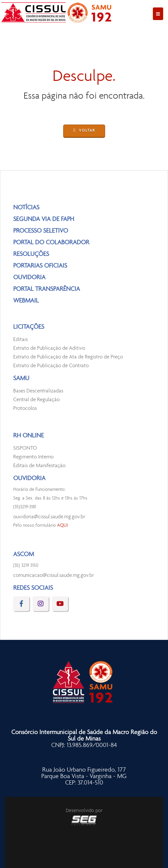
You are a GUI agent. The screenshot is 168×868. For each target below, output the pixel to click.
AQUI (63, 526)
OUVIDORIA (29, 278)
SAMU (21, 379)
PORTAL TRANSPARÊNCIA (47, 289)
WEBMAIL (26, 301)
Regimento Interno (33, 457)
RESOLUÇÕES (31, 254)
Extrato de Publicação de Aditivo (49, 348)
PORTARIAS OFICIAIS (40, 266)
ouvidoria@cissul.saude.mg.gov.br (49, 517)
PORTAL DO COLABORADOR (51, 243)
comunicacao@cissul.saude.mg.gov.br (54, 575)
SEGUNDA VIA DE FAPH (44, 219)
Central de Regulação (36, 400)
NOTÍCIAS (26, 208)
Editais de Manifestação (39, 466)
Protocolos (25, 408)
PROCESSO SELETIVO (41, 231)
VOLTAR (84, 131)
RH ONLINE (29, 436)
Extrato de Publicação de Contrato (51, 366)
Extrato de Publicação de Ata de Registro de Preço (68, 357)
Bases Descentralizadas (38, 391)
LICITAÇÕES (29, 327)
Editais (20, 340)
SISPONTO (25, 448)
